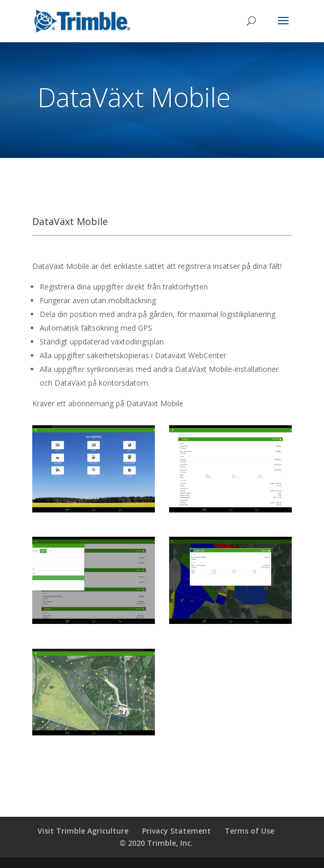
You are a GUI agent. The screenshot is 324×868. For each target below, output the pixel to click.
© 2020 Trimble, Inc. (156, 843)
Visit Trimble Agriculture (83, 831)
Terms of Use (249, 831)
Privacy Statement (177, 831)
